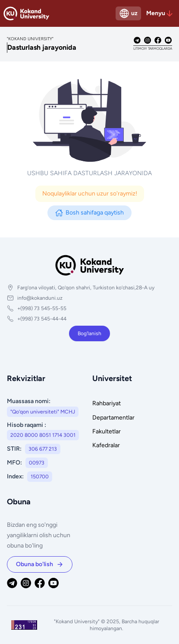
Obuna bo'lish (40, 564)
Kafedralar (106, 445)
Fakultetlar (107, 431)
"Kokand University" (77, 622)
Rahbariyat (107, 403)
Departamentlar (113, 418)
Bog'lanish (89, 333)
